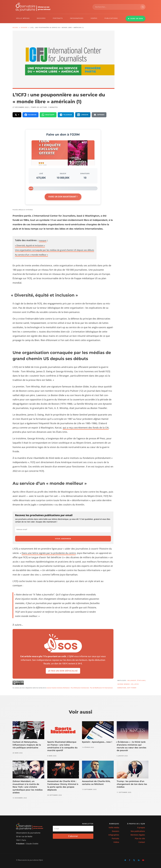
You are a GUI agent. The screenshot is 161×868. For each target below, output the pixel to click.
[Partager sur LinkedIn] (83, 115)
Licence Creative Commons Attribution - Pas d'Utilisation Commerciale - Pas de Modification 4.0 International (80, 688)
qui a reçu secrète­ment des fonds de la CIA (86, 428)
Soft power (132, 688)
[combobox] (116, 7)
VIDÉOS (94, 18)
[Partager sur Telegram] (66, 115)
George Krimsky (124, 684)
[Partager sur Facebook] (31, 115)
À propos (141, 827)
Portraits (115, 838)
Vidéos (116, 842)
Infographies (114, 835)
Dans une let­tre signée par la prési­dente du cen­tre (49, 553)
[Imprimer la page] (99, 115)
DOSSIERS (41, 18)
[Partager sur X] (17, 115)
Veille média (114, 827)
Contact (142, 842)
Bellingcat (132, 680)
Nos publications (138, 831)
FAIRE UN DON (135, 18)
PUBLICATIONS (111, 18)
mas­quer (43, 240)
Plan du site (140, 838)
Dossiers (116, 831)
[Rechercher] (143, 7)
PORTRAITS (58, 18)
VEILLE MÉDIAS (23, 18)
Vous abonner (63, 539)
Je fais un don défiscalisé (63, 671)
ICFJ (132, 684)
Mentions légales (138, 835)
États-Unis (141, 680)
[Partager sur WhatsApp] (48, 115)
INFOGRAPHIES (77, 18)
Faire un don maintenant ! (63, 197)
